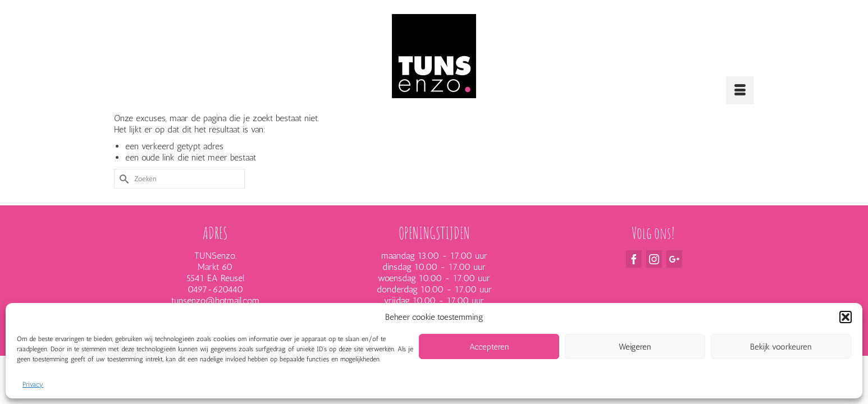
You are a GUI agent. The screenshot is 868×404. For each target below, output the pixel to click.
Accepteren (489, 347)
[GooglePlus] (674, 283)
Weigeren (635, 347)
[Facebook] (634, 283)
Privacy (33, 384)
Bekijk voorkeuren (781, 347)
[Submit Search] (122, 202)
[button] (846, 317)
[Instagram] (654, 283)
